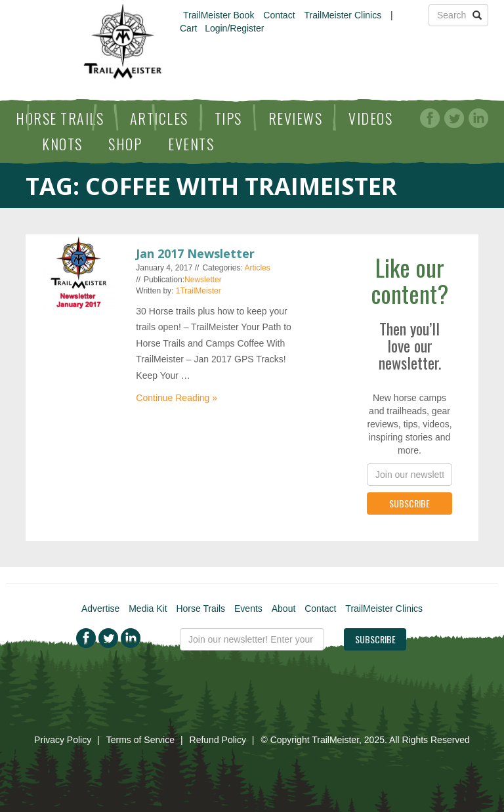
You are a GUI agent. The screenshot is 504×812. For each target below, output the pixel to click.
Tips (228, 118)
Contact (279, 15)
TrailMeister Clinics (343, 15)
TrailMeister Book (219, 15)
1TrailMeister (199, 291)
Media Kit (148, 609)
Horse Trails (60, 118)
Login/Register (234, 28)
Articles (159, 118)
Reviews (296, 118)
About (284, 609)
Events (191, 144)
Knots (62, 144)
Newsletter (203, 280)
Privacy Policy (63, 740)
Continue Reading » (177, 398)
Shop (125, 144)
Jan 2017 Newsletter (195, 253)
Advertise (100, 609)
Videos (370, 118)
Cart (188, 28)
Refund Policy (218, 740)
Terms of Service (140, 740)
